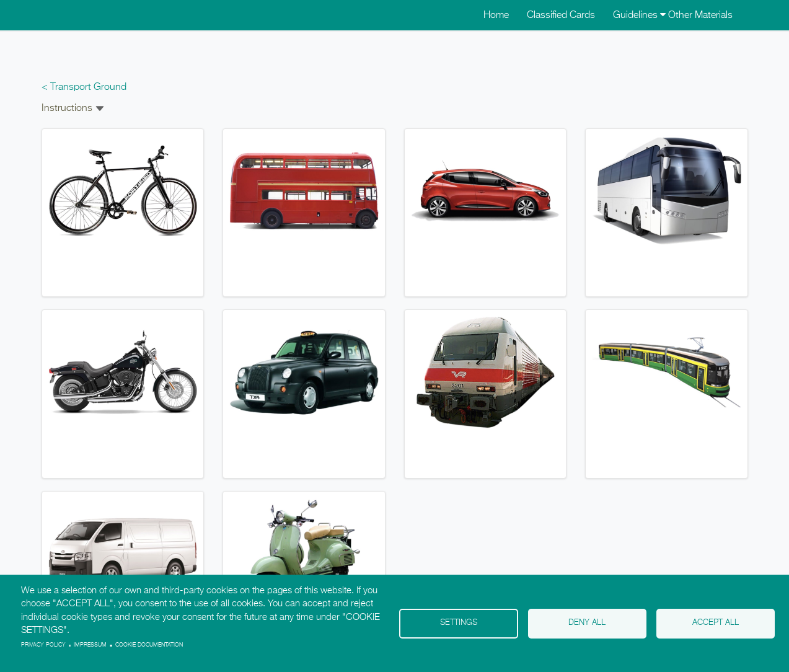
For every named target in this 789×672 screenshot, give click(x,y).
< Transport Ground (84, 87)
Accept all (716, 623)
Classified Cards (561, 15)
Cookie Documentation (149, 645)
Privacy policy (43, 645)
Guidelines (639, 15)
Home (496, 15)
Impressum (90, 645)
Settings (459, 623)
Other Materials (700, 15)
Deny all (587, 623)
